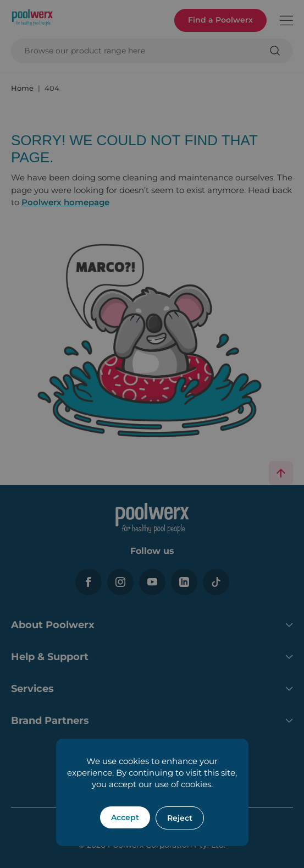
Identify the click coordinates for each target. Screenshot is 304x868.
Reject (180, 818)
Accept (125, 817)
